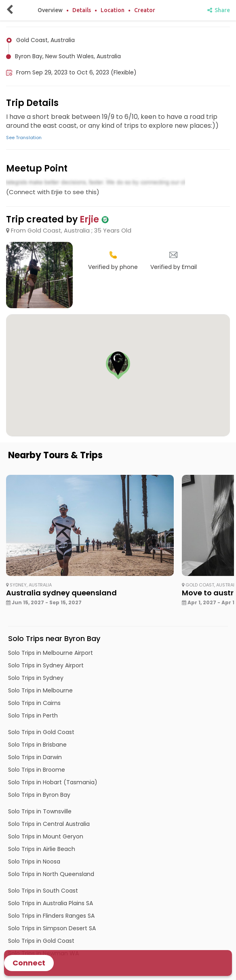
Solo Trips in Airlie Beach (42, 849)
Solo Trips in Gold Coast (41, 732)
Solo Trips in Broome (37, 770)
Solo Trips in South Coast (43, 891)
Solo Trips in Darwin (35, 757)
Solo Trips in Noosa (34, 861)
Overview (50, 10)
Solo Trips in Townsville (40, 811)
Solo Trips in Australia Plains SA (51, 903)
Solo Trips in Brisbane (37, 745)
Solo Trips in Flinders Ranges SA (51, 916)
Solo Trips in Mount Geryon (46, 836)
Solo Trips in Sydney (36, 678)
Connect (29, 963)
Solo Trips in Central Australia (49, 824)
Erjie (89, 219)
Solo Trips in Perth (33, 715)
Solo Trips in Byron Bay (39, 795)
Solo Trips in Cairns (34, 703)
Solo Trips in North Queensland (51, 874)
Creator (145, 10)
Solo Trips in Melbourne (40, 690)
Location (113, 10)
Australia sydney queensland (61, 593)
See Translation (24, 138)
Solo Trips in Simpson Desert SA (52, 928)
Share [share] (219, 10)
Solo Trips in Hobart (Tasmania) (53, 782)
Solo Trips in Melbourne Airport (51, 653)
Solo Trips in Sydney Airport (46, 665)
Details (82, 10)
